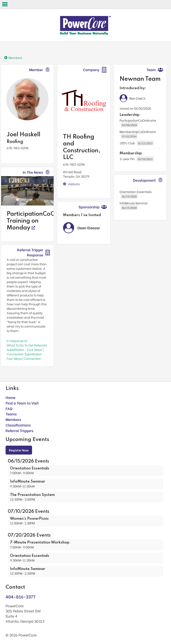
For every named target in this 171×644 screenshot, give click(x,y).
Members (13, 419)
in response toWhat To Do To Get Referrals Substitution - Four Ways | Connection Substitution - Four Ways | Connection (27, 349)
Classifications (18, 425)
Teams (11, 414)
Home (10, 397)
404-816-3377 (20, 597)
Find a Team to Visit (22, 403)
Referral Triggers (19, 430)
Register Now (19, 450)
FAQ (9, 408)
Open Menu (5, 4)
